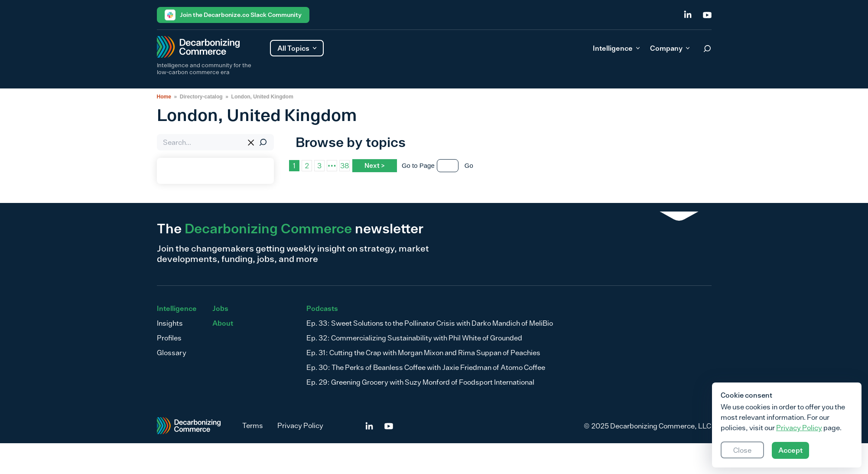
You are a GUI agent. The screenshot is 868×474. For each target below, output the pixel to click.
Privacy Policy (300, 425)
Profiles (169, 338)
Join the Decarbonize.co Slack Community (233, 15)
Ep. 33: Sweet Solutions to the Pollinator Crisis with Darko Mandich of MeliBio (430, 323)
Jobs (220, 308)
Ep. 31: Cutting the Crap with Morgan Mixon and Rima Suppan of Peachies (423, 353)
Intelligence (616, 48)
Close (742, 450)
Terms (253, 425)
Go (469, 165)
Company (670, 48)
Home (164, 97)
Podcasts (322, 308)
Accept (790, 450)
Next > (375, 165)
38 (345, 166)
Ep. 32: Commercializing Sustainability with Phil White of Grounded (414, 338)
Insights (170, 323)
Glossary (172, 353)
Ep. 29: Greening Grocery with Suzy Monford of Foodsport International (420, 382)
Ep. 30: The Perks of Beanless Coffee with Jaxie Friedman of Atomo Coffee (426, 367)
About (223, 323)
